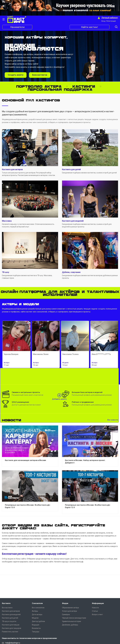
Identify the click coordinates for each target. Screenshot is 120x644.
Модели (35, 618)
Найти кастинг (90, 27)
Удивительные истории (71, 621)
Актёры (35, 611)
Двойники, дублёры (70, 625)
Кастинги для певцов (11, 625)
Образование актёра (70, 608)
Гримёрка (66, 614)
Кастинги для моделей (11, 614)
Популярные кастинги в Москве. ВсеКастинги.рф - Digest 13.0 (28, 506)
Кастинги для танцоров (12, 628)
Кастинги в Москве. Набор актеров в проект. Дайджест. (85, 462)
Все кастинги (7, 608)
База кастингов (40, 75)
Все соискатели (38, 608)
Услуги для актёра (69, 611)
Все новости (113, 420)
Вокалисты (36, 628)
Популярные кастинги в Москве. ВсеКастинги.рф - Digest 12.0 (88, 506)
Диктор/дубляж (38, 621)
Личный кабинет (110, 18)
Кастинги (6, 603)
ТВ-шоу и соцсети (9, 621)
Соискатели (37, 603)
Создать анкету (16, 75)
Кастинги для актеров (11, 611)
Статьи (95, 611)
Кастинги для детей (10, 618)
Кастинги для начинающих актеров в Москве (25, 460)
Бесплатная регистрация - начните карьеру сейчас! (34, 554)
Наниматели (17, 27)
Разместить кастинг (10, 632)
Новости (95, 608)
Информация (98, 603)
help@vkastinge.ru (13, 643)
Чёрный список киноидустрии (74, 618)
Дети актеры (37, 614)
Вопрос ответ (97, 614)
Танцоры (36, 632)
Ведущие (36, 625)
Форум (65, 603)
